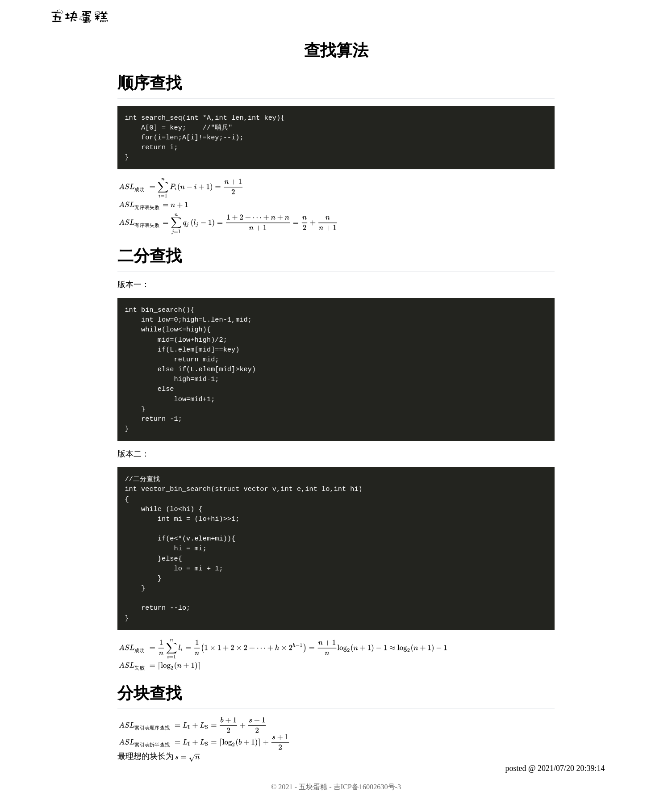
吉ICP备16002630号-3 (367, 787)
